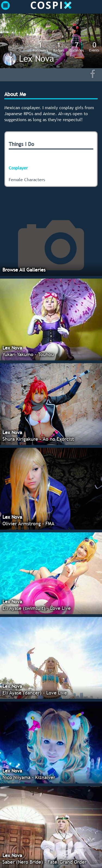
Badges (59, 47)
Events (94, 47)
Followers (40, 47)
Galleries (77, 47)
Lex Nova (37, 58)
